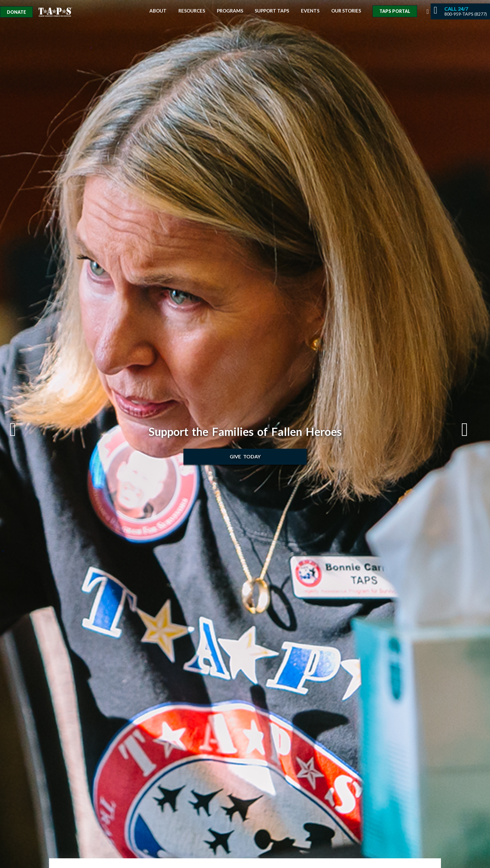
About (158, 11)
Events (310, 11)
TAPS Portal (395, 11)
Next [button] (471, 430)
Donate (16, 12)
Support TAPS (272, 11)
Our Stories (346, 11)
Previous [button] (19, 430)
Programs (230, 11)
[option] (245, 434)
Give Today (245, 456)
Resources (192, 11)
